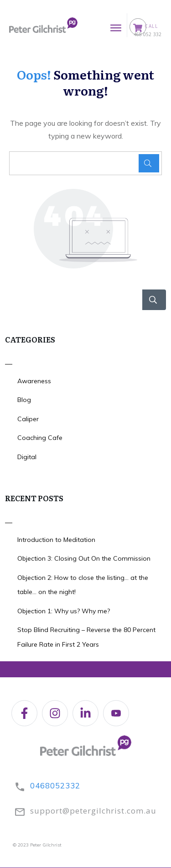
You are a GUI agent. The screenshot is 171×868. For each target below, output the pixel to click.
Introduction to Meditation (56, 540)
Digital (27, 457)
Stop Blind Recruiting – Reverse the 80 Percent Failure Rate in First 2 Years (86, 637)
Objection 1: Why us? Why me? (64, 611)
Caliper (28, 419)
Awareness (34, 381)
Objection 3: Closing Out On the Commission (84, 558)
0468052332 (55, 785)
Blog (24, 400)
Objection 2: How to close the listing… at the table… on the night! (83, 585)
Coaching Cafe (40, 438)
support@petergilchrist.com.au (93, 811)
